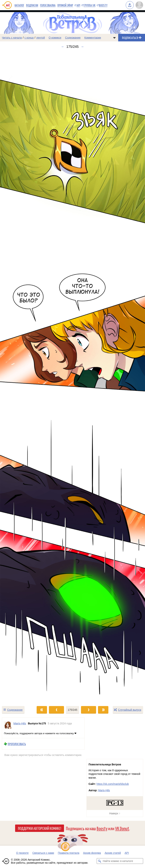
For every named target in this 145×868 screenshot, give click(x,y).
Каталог (19, 5)
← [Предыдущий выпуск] (63, 47)
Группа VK (89, 5)
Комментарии (93, 38)
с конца (29, 38)
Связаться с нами (43, 853)
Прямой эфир (65, 5)
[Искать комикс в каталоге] (99, 861)
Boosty (103, 5)
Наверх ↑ (115, 813)
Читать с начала (12, 38)
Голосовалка (48, 5)
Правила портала (69, 853)
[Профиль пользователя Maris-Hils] (8, 725)
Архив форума (92, 853)
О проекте (22, 853)
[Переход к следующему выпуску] (72, 377)
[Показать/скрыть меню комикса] (114, 38)
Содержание (73, 38)
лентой (41, 38)
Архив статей (113, 853)
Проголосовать (17, 744)
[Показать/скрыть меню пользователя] (139, 5)
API (78, 5)
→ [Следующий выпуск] (82, 47)
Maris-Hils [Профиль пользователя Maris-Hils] (20, 723)
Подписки (32, 5)
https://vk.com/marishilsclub (113, 784)
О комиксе (55, 38)
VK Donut (122, 828)
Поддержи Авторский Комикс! (40, 828)
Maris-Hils (104, 790)
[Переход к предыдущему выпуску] (18, 377)
